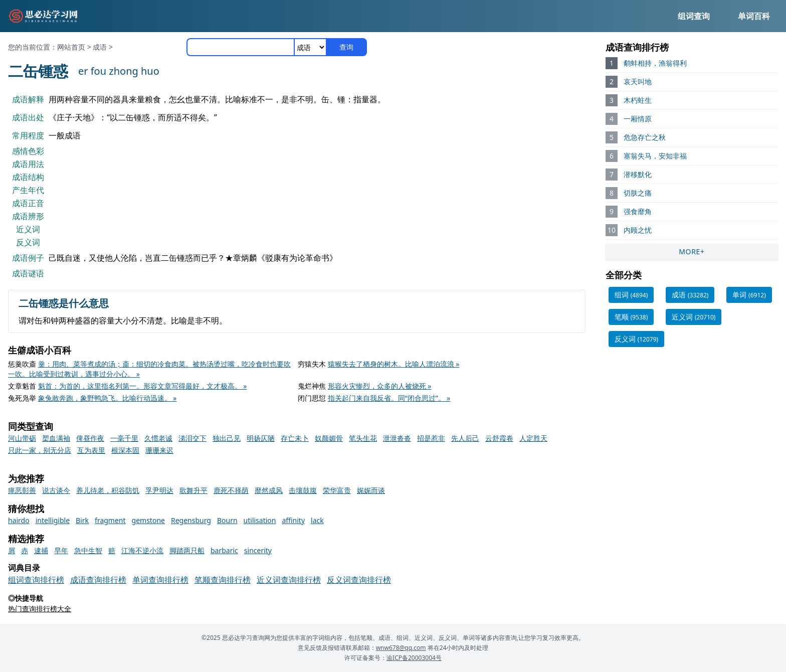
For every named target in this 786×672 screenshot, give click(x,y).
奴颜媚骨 (329, 438)
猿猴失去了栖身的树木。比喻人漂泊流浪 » (394, 364)
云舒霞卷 (499, 438)
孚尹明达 (159, 490)
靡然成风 (269, 490)
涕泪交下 (192, 438)
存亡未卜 (295, 438)
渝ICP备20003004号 (414, 658)
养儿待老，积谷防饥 (108, 490)
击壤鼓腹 (303, 490)
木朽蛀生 (638, 100)
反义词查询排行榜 (359, 580)
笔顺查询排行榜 (223, 580)
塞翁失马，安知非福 (655, 156)
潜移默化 (638, 174)
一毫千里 (124, 438)
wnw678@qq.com (401, 648)
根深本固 (125, 450)
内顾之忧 (638, 230)
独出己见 (227, 438)
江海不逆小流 (142, 550)
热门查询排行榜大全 (40, 609)
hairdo (19, 520)
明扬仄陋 (261, 438)
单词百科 (754, 16)
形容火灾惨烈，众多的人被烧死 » (380, 386)
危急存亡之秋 (645, 137)
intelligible (53, 520)
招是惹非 (431, 438)
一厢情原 (638, 119)
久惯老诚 (158, 438)
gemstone (148, 520)
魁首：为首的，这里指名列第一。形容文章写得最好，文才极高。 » (143, 386)
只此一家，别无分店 (40, 450)
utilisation (260, 520)
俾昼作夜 (90, 438)
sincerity (258, 550)
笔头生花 (363, 438)
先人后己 (465, 438)
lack (317, 520)
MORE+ (692, 251)
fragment (110, 520)
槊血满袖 (56, 438)
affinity (293, 520)
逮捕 (41, 550)
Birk (82, 520)
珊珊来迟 (159, 450)
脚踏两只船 (187, 550)
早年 (61, 550)
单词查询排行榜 (160, 580)
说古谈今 (56, 490)
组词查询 (694, 16)
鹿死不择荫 (231, 490)
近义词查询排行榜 (289, 580)
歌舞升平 (193, 490)
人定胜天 (533, 438)
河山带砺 (22, 438)
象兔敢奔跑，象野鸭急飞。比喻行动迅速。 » (108, 398)
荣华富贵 (337, 490)
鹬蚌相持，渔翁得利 (655, 63)
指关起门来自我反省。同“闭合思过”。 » (389, 398)
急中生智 (88, 550)
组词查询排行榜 (36, 580)
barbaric (224, 550)
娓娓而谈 (371, 490)
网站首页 (71, 47)
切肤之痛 (638, 193)
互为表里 (91, 450)
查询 (346, 47)
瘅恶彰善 (22, 490)
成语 (100, 47)
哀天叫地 (638, 81)
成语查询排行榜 (98, 580)
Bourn (227, 520)
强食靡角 (638, 211)
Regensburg (191, 520)
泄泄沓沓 (397, 438)
